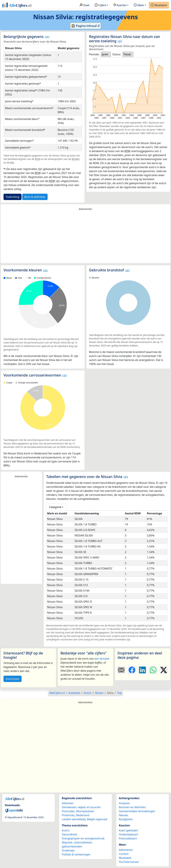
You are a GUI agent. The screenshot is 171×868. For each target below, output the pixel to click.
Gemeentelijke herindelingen (137, 811)
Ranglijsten (126, 819)
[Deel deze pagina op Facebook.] (132, 670)
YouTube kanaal (129, 862)
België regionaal (97, 819)
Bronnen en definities (132, 807)
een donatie (102, 659)
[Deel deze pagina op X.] (164, 670)
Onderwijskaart (129, 834)
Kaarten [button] (120, 5)
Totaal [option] (127, 54)
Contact (124, 854)
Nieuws (123, 815)
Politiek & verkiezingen (76, 854)
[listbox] (106, 54)
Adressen (68, 803)
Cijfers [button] (100, 5)
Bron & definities (35, 197)
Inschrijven (13, 679)
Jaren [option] (105, 54)
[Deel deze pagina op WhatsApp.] (153, 670)
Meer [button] (139, 5)
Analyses (124, 803)
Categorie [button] (55, 507)
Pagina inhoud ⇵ (86, 26)
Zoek (84, 5)
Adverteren (126, 850)
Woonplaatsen (85, 811)
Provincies (68, 815)
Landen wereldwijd (74, 819)
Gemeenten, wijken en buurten (81, 807)
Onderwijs (68, 850)
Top (119, 693)
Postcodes (68, 811)
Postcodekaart (128, 838)
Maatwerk (159, 5)
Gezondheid (69, 834)
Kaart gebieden (129, 830)
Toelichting (13, 197)
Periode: (94, 54)
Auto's (66, 830)
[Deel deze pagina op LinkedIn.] (143, 670)
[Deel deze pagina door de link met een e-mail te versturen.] (121, 670)
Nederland (83, 815)
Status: (117, 54)
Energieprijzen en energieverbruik (83, 838)
